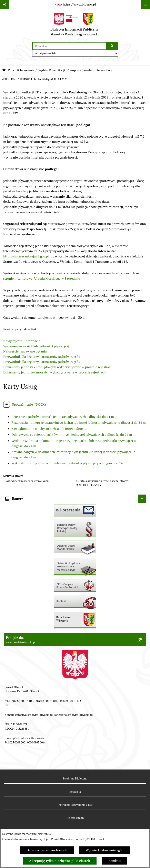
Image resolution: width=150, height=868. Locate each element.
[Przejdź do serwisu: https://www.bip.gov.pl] (75, 4)
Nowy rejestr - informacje (22, 341)
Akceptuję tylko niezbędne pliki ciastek (60, 861)
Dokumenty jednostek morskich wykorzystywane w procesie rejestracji (54, 372)
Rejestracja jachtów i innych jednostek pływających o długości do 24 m (63, 417)
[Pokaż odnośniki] (4, 4)
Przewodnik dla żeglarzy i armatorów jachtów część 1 (42, 357)
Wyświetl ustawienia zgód (105, 850)
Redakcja (75, 792)
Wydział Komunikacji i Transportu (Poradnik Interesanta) (74, 70)
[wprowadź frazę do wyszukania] (69, 46)
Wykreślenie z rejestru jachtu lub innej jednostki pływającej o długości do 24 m (69, 463)
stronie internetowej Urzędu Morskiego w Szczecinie (42, 279)
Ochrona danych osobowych (47, 850)
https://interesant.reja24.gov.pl (26, 256)
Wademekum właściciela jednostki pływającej (36, 346)
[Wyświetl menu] (146, 4)
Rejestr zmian (75, 818)
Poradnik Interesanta (21, 70)
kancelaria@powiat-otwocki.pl (73, 715)
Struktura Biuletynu (75, 778)
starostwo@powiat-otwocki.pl (34, 715)
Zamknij (115, 861)
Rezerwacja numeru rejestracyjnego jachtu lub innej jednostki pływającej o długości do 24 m (79, 423)
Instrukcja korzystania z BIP (75, 805)
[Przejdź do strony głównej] (75, 25)
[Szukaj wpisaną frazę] (112, 46)
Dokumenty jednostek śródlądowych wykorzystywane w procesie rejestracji (58, 367)
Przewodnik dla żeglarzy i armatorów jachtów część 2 (42, 362)
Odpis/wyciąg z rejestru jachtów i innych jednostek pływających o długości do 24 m (72, 435)
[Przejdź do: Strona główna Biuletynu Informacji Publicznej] (4, 70)
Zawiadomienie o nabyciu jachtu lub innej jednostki (49, 429)
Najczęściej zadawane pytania (25, 351)
